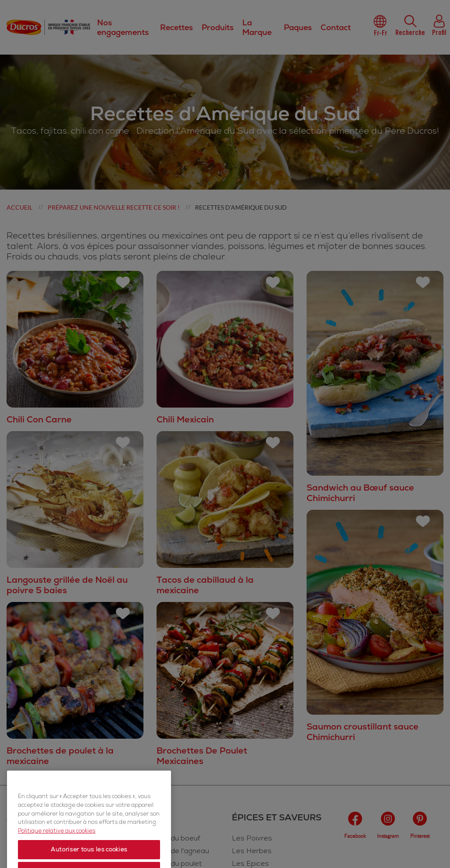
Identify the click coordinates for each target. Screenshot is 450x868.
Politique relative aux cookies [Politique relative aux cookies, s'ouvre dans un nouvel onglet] (57, 857)
